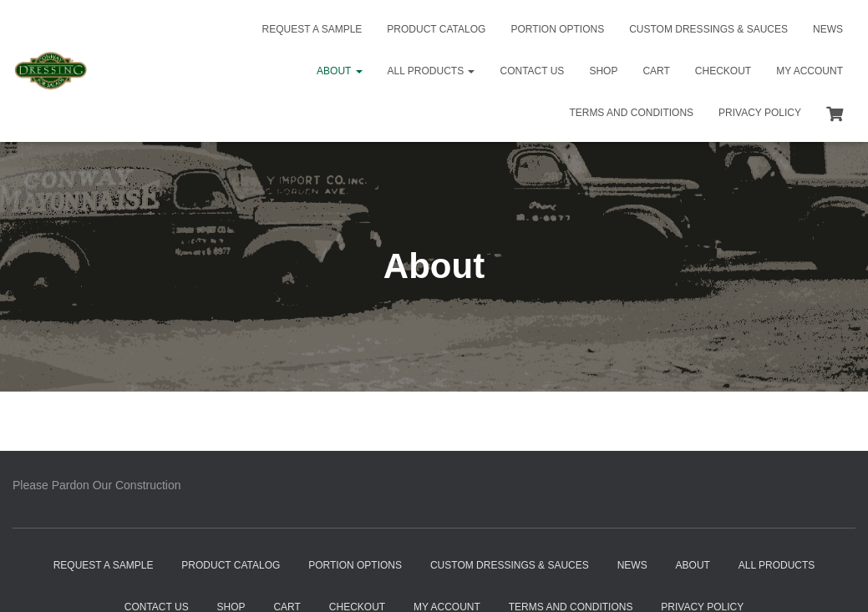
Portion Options (557, 29)
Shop (603, 71)
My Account (810, 71)
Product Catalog (436, 29)
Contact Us (532, 71)
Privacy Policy (760, 113)
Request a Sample (312, 29)
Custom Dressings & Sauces (708, 29)
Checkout (723, 71)
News (828, 29)
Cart (656, 71)
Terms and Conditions (631, 113)
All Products (431, 71)
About (339, 71)
